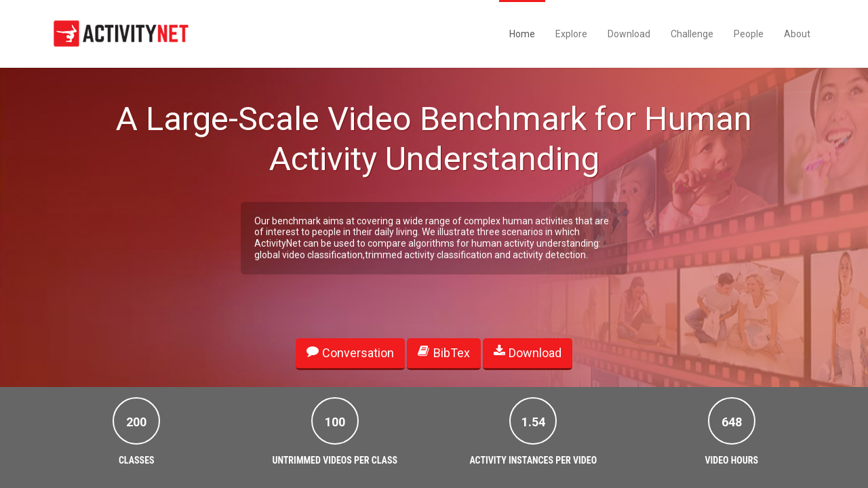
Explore (571, 34)
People (749, 34)
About (797, 34)
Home (522, 34)
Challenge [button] (692, 34)
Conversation (350, 352)
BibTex (443, 352)
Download (629, 34)
